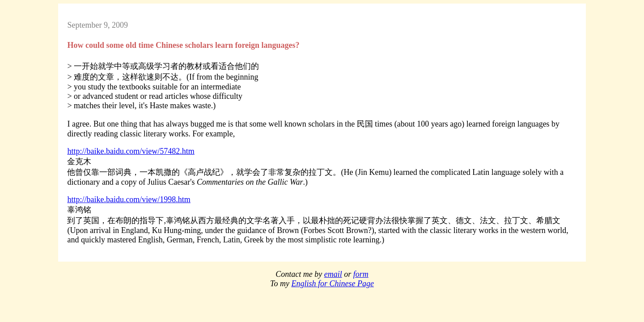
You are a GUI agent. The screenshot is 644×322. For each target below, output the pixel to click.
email (333, 274)
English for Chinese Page (332, 284)
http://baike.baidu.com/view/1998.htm (129, 199)
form (361, 274)
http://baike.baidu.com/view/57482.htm (131, 151)
